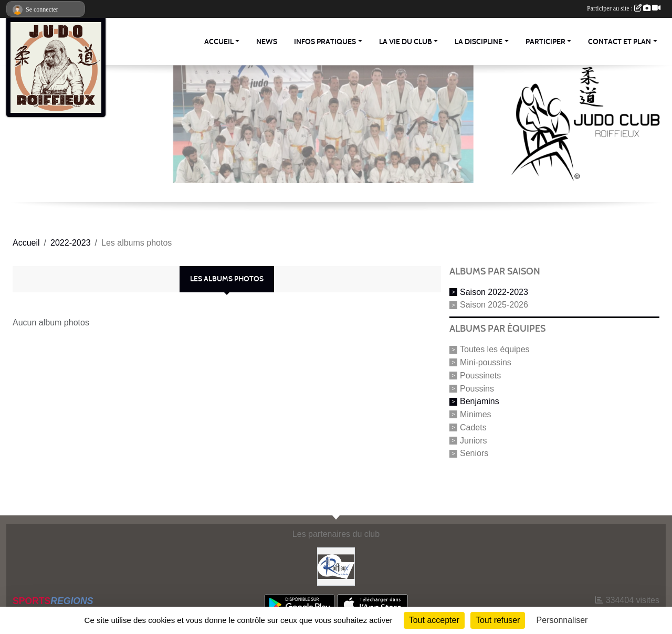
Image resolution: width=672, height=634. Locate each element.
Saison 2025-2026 (494, 305)
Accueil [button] (219, 42)
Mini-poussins (486, 362)
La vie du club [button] (406, 42)
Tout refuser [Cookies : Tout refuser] (498, 620)
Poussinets (480, 376)
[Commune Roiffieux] (336, 566)
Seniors (474, 453)
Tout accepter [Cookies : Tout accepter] (434, 620)
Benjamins (480, 401)
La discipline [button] (479, 42)
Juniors (474, 440)
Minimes (476, 414)
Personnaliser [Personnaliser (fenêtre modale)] (562, 620)
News (267, 42)
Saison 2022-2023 (494, 292)
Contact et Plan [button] (619, 42)
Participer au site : (624, 8)
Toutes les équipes (495, 349)
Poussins (477, 388)
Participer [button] (545, 42)
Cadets (473, 427)
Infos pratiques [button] (325, 42)
